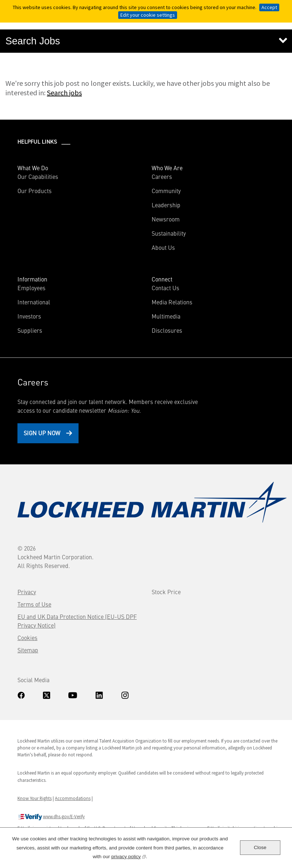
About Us (163, 247)
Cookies (27, 637)
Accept (269, 7)
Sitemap (28, 650)
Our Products (35, 191)
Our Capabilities (38, 176)
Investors (40, 316)
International (34, 302)
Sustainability (169, 233)
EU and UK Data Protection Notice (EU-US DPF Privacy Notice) (77, 621)
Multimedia (166, 316)
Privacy (27, 592)
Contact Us (165, 288)
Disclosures (167, 330)
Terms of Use (34, 604)
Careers (162, 176)
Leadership (166, 205)
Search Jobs (33, 41)
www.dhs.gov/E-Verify (51, 817)
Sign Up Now (42, 433)
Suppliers (30, 330)
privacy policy (129, 856)
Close (260, 847)
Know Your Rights (35, 798)
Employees (31, 288)
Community (166, 191)
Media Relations (172, 302)
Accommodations (73, 798)
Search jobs (64, 93)
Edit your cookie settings (148, 15)
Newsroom (166, 219)
